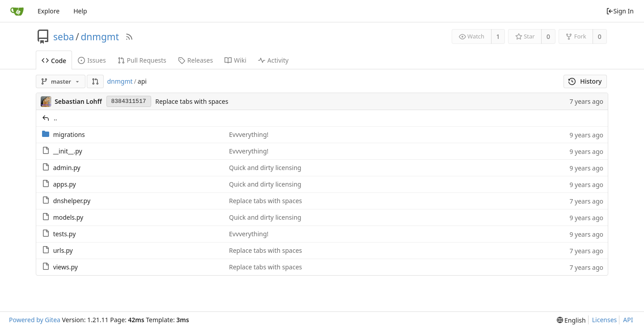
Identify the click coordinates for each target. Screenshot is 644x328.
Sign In (620, 11)
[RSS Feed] (129, 37)
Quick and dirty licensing (265, 168)
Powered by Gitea (35, 320)
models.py (68, 217)
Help (80, 11)
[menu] (571, 320)
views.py (66, 267)
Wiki (235, 60)
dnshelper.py (72, 201)
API (628, 320)
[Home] (17, 11)
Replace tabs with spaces (192, 101)
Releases (195, 60)
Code (54, 61)
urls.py (63, 250)
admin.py (67, 168)
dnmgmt (100, 37)
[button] (95, 81)
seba (64, 37)
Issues (92, 60)
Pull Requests (142, 60)
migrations (69, 134)
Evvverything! (249, 134)
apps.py (65, 184)
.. (55, 118)
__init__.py (68, 151)
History (585, 81)
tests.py (65, 234)
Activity (273, 60)
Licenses (605, 320)
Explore (49, 11)
